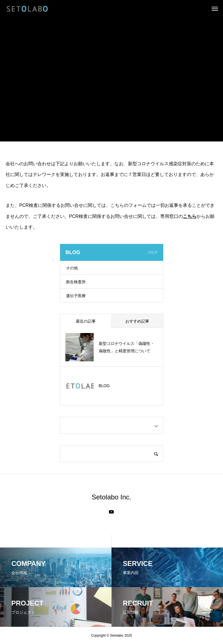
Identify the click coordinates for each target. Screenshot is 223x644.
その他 (72, 268)
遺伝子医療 (76, 296)
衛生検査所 (76, 282)
